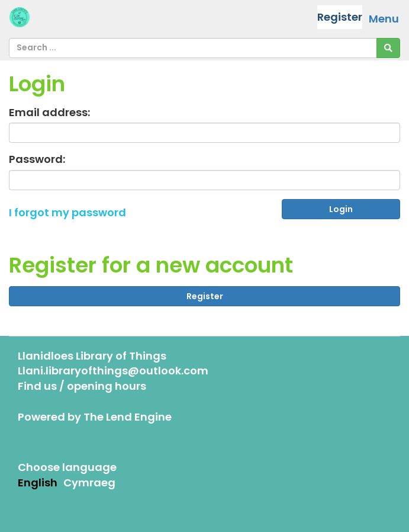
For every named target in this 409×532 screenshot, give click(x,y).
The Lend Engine (128, 417)
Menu (384, 19)
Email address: (49, 112)
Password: (37, 159)
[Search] (388, 48)
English (38, 483)
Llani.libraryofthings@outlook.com (113, 371)
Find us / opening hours (82, 386)
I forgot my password (67, 212)
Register (340, 17)
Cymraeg (89, 483)
